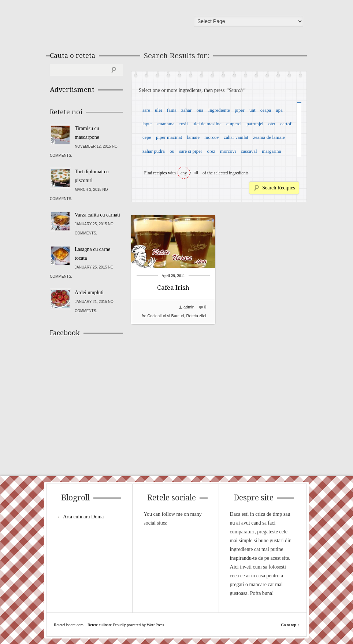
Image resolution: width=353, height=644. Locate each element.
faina (172, 110)
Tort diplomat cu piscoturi (92, 176)
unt (252, 110)
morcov (212, 137)
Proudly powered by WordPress (139, 625)
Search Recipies (279, 188)
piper (240, 110)
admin (189, 307)
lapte (147, 124)
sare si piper (191, 151)
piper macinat (169, 137)
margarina (271, 151)
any (184, 173)
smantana (165, 124)
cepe (147, 137)
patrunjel (255, 124)
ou (172, 151)
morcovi (228, 151)
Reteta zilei (196, 316)
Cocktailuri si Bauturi (166, 316)
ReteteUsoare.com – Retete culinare (103, 23)
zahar (186, 110)
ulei (159, 110)
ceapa (266, 110)
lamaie (193, 137)
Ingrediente (219, 110)
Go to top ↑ (290, 625)
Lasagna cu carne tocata (92, 254)
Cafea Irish (173, 288)
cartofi (286, 124)
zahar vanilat (236, 137)
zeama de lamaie (269, 137)
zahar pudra (154, 151)
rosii (184, 124)
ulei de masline (207, 124)
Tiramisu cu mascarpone (87, 133)
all (196, 173)
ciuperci (234, 124)
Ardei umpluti (89, 293)
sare (146, 110)
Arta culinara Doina (83, 517)
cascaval (249, 151)
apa (279, 110)
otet (272, 124)
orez (211, 151)
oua (200, 110)
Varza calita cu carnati (97, 215)
